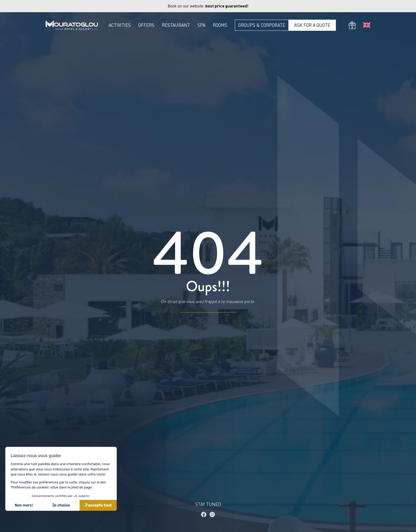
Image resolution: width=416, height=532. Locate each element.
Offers (146, 25)
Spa (201, 25)
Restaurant (176, 25)
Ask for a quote (312, 25)
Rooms (220, 25)
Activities (120, 25)
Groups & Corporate (262, 25)
